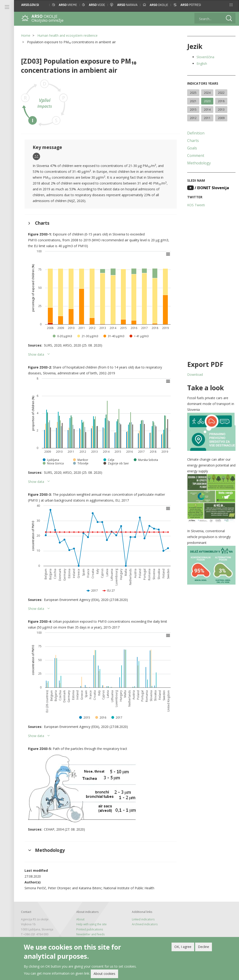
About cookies (104, 975)
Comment (196, 155)
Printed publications (90, 929)
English (202, 63)
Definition (196, 133)
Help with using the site (91, 924)
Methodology (199, 163)
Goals (192, 148)
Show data (36, 354)
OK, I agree (183, 948)
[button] (231, 5)
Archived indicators (145, 924)
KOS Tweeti (196, 205)
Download (195, 374)
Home (26, 35)
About (80, 919)
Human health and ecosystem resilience (67, 35)
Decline (204, 948)
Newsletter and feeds (90, 934)
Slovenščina (205, 57)
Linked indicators (143, 919)
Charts (193, 141)
